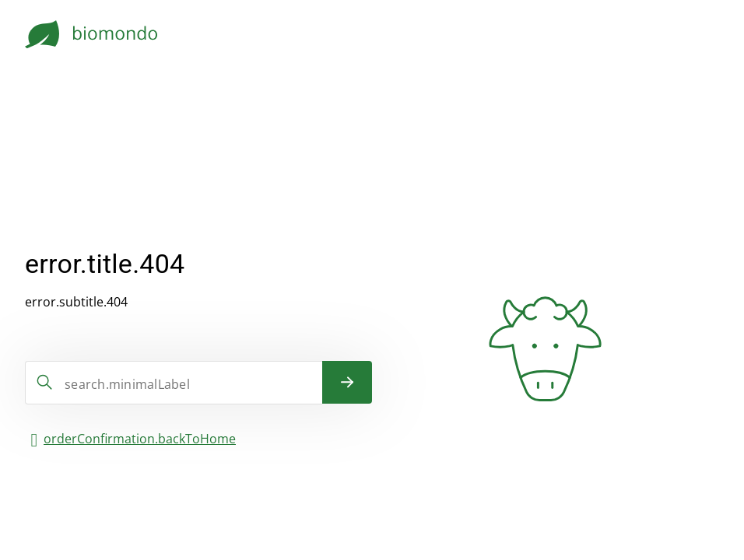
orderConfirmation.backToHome (140, 439)
